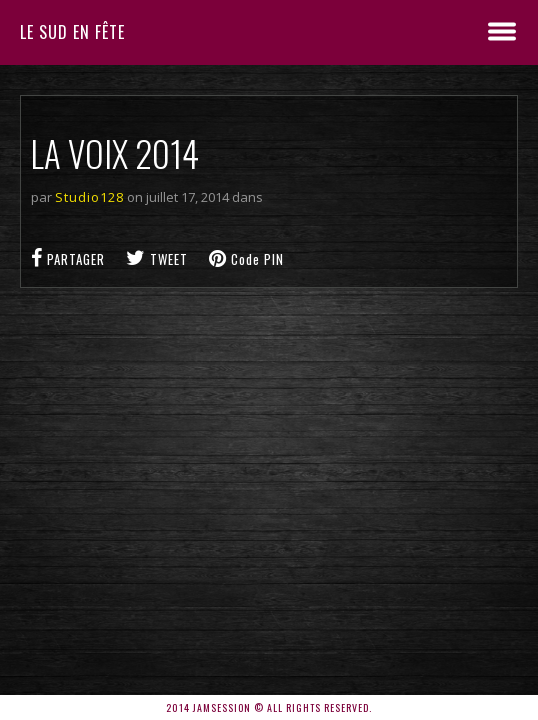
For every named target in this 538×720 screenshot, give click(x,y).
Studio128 (89, 197)
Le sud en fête (72, 32)
